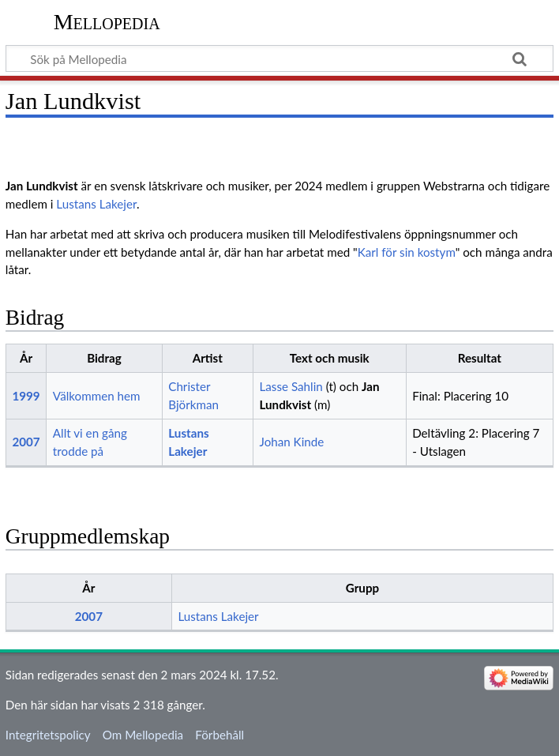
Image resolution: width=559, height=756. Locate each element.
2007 (26, 442)
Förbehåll (219, 735)
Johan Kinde (291, 442)
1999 (26, 396)
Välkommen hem (97, 396)
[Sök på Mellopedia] (279, 58)
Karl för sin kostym (407, 252)
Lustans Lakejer (96, 204)
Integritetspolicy (48, 735)
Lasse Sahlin (291, 386)
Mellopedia (107, 22)
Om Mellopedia (143, 735)
